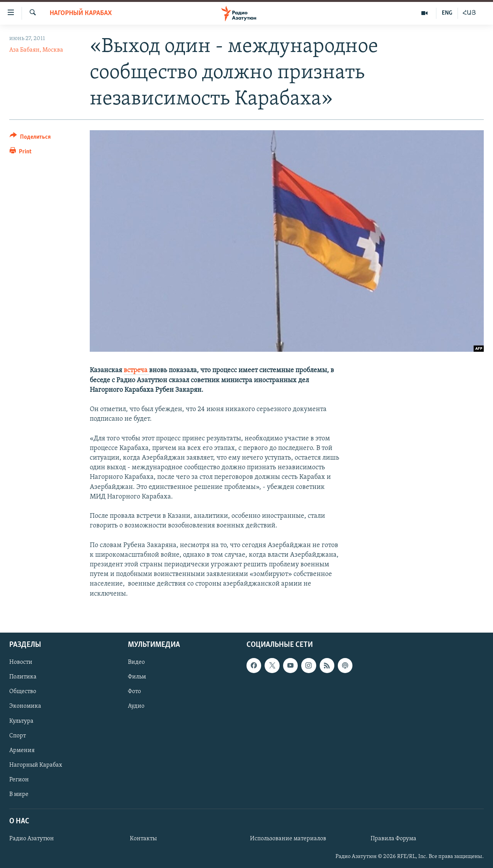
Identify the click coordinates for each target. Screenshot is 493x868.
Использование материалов (288, 839)
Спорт (18, 735)
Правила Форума (393, 839)
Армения (22, 750)
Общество (23, 692)
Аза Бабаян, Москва (36, 50)
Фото (134, 692)
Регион (19, 780)
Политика (23, 677)
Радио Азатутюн (32, 839)
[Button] (30, 138)
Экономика (25, 706)
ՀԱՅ (469, 13)
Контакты (143, 839)
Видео (136, 662)
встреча (136, 370)
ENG (447, 13)
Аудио (136, 706)
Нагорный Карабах (81, 13)
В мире (19, 794)
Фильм (137, 677)
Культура (21, 721)
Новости (21, 662)
